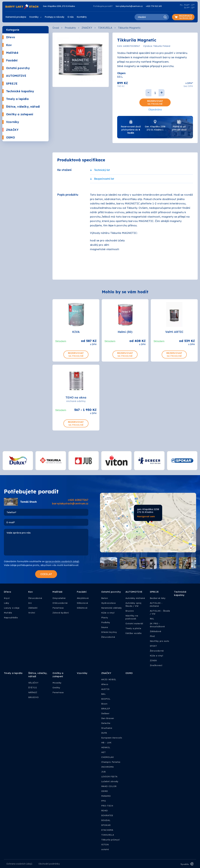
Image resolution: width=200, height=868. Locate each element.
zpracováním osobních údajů (62, 561)
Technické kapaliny (18, 91)
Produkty (70, 28)
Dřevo (9, 37)
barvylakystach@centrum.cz (129, 6)
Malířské (10, 53)
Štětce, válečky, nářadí (21, 107)
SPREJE (10, 84)
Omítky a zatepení (18, 114)
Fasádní (10, 60)
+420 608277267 (78, 500)
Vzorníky (11, 122)
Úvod (56, 28)
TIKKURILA (105, 28)
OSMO (9, 137)
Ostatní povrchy (16, 68)
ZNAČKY (10, 130)
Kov (7, 45)
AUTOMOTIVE (14, 76)
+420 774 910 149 (154, 6)
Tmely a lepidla (15, 99)
